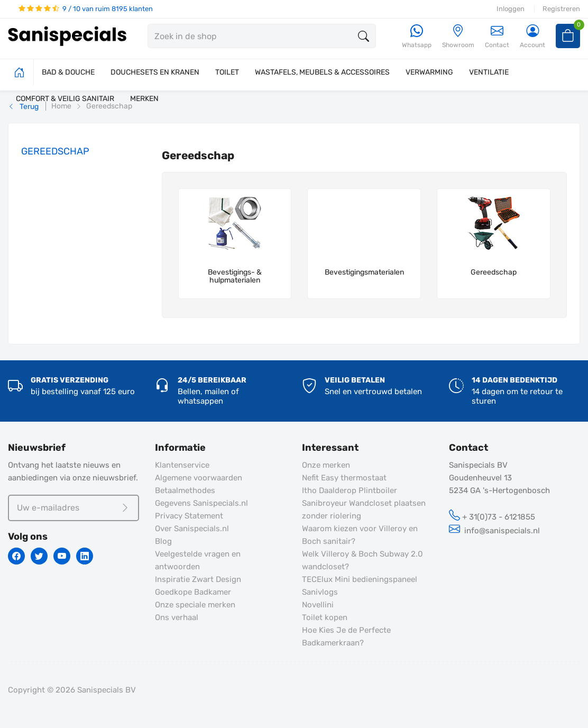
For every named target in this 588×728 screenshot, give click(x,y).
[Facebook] (16, 556)
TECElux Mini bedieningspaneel (360, 579)
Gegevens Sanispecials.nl (201, 503)
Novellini (318, 605)
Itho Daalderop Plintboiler (350, 490)
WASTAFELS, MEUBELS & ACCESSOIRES (322, 72)
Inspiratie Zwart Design (198, 579)
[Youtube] (62, 556)
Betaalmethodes (185, 490)
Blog (163, 541)
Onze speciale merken (195, 605)
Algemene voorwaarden (199, 478)
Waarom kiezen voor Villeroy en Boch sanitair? (360, 535)
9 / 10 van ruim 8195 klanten (86, 9)
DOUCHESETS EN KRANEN (155, 72)
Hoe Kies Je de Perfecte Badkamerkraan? (346, 636)
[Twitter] (39, 556)
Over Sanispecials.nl (192, 529)
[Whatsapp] (417, 37)
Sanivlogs (320, 592)
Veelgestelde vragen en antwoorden (198, 560)
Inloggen (511, 9)
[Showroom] (458, 37)
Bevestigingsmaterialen (364, 272)
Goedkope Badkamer (193, 592)
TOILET (227, 72)
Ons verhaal (177, 617)
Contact (497, 36)
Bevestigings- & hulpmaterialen (235, 276)
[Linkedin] (85, 556)
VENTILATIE (489, 72)
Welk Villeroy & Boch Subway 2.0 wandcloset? (362, 560)
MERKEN (144, 99)
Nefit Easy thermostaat (344, 478)
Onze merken (326, 465)
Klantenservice (182, 465)
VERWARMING (429, 72)
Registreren (561, 9)
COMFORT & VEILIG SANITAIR (65, 99)
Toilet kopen (325, 617)
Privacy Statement (189, 516)
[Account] (532, 37)
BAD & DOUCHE (68, 72)
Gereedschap (494, 272)
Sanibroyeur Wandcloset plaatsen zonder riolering (364, 509)
